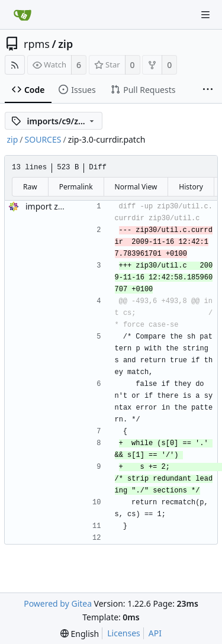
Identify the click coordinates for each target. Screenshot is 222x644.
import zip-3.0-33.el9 (65, 206)
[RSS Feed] (15, 65)
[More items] (208, 90)
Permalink (76, 187)
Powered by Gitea (58, 603)
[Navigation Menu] (205, 15)
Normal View (136, 187)
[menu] (80, 634)
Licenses (124, 633)
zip (65, 44)
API (155, 633)
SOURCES (43, 139)
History (191, 187)
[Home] (22, 15)
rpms (37, 44)
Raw (30, 187)
